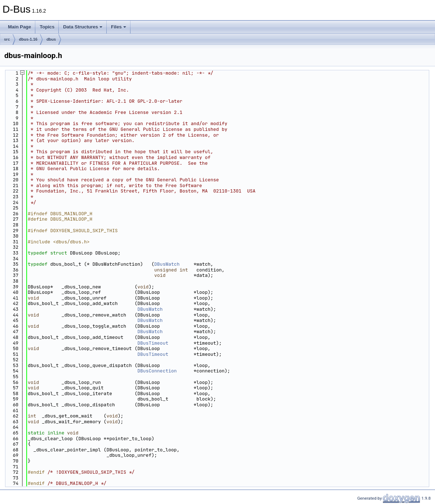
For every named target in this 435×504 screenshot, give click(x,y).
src (7, 39)
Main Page (19, 27)
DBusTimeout (153, 343)
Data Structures (83, 27)
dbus (51, 39)
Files (119, 27)
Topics (47, 27)
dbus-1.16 (28, 39)
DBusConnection (157, 371)
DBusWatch (167, 264)
